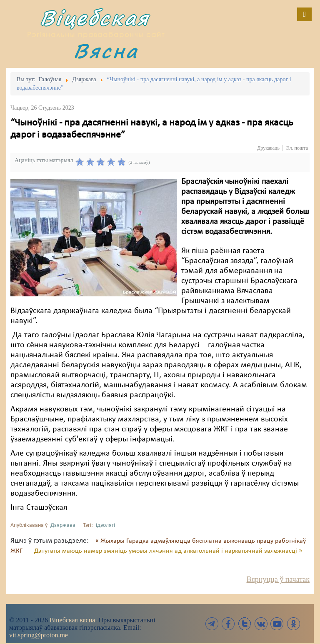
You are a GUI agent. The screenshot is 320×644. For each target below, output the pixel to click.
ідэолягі (105, 525)
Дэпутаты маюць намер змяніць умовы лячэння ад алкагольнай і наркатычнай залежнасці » (168, 551)
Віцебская (95, 18)
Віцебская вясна (72, 620)
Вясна (106, 51)
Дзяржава (63, 525)
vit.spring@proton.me (39, 635)
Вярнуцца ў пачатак (278, 579)
